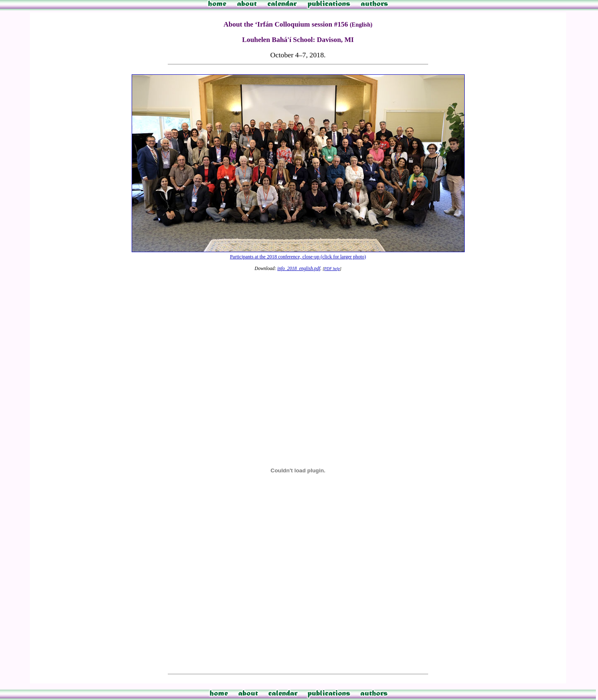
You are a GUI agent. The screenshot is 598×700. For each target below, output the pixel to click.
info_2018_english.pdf (299, 268)
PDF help (332, 269)
